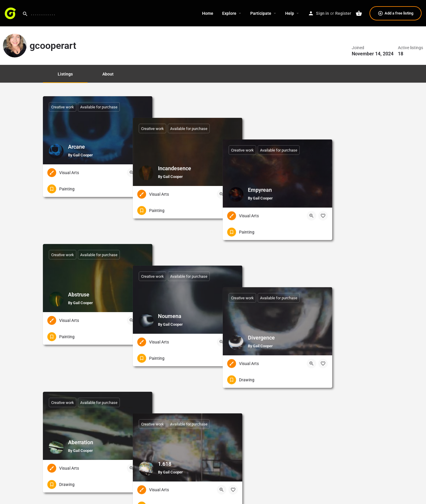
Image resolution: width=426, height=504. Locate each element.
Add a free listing (396, 13)
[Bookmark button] (143, 173)
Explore (229, 13)
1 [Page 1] (222, 430)
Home (208, 13)
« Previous (202, 430)
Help (290, 13)
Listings (65, 74)
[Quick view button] (132, 173)
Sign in (322, 13)
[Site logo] (11, 13)
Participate (261, 13)
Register (343, 13)
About (108, 74)
